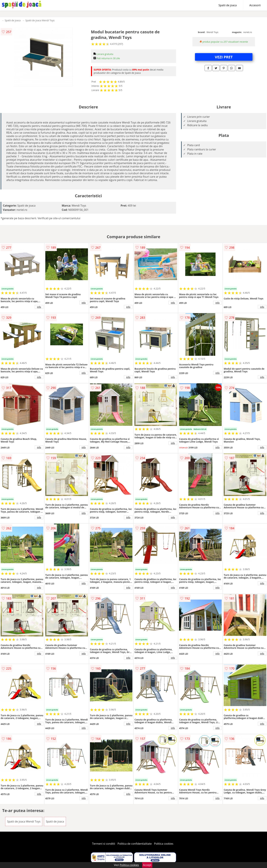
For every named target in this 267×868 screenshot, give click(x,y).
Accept (147, 865)
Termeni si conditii (104, 844)
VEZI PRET (224, 57)
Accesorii (255, 5)
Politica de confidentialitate (135, 844)
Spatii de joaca (228, 5)
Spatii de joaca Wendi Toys (40, 20)
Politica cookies (164, 844)
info (39, 307)
